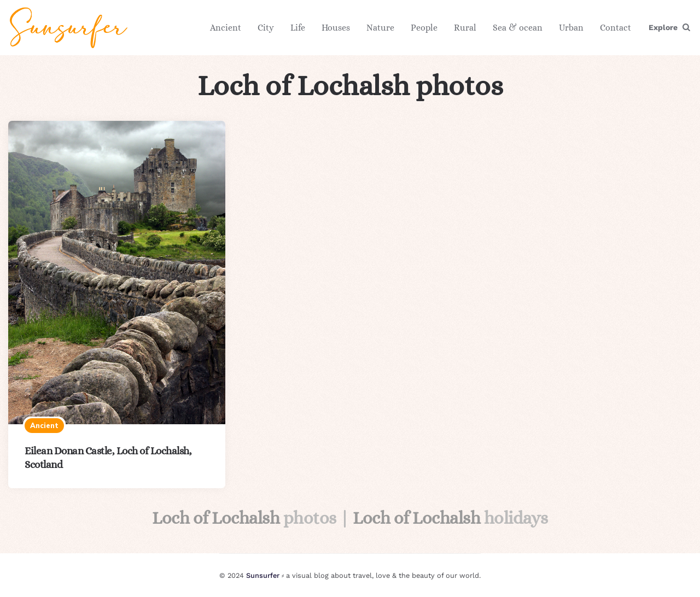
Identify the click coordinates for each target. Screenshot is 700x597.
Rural (465, 28)
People (424, 28)
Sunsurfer (263, 575)
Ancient (226, 28)
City (266, 28)
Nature (380, 28)
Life (298, 28)
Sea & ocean (518, 28)
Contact (616, 28)
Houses (336, 28)
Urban (571, 28)
